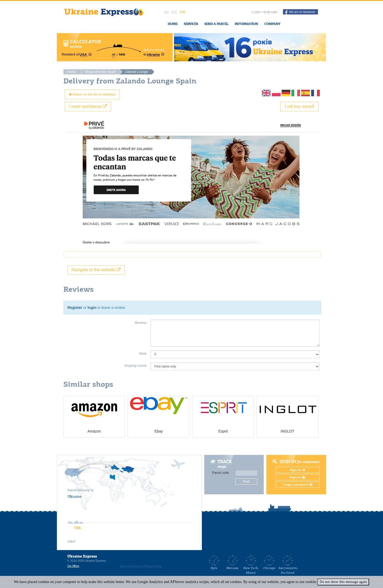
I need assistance (88, 106)
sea (122, 54)
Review (141, 323)
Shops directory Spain (100, 72)
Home (173, 24)
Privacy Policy (152, 566)
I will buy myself (299, 106)
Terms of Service (130, 566)
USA (78, 528)
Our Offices (73, 566)
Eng (183, 12)
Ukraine (74, 496)
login (92, 308)
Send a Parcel (216, 24)
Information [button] (246, 24)
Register (75, 308)
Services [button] (191, 24)
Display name (136, 366)
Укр (166, 12)
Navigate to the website (96, 270)
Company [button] (272, 24)
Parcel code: (221, 473)
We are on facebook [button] (300, 12)
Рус (174, 12)
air (114, 54)
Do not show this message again (343, 582)
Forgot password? (298, 485)
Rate (143, 353)
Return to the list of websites (92, 94)
